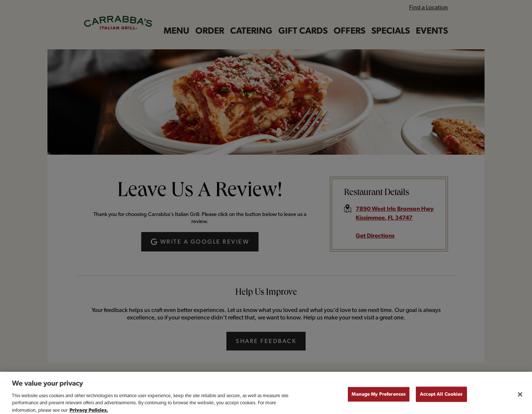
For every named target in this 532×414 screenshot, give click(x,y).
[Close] (520, 398)
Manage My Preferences (379, 398)
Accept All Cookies (441, 398)
